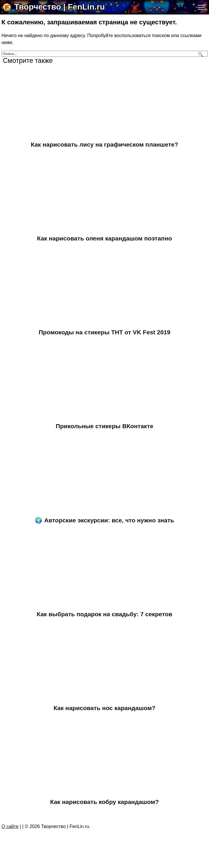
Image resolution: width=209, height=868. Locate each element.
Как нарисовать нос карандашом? (104, 710)
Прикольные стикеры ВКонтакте (105, 427)
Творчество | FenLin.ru (60, 7)
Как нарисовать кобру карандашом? (105, 804)
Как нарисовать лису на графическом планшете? (105, 144)
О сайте (10, 829)
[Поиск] (200, 54)
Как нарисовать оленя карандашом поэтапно (105, 239)
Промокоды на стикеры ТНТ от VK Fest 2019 (105, 333)
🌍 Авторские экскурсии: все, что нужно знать (104, 522)
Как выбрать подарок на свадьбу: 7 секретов (105, 616)
